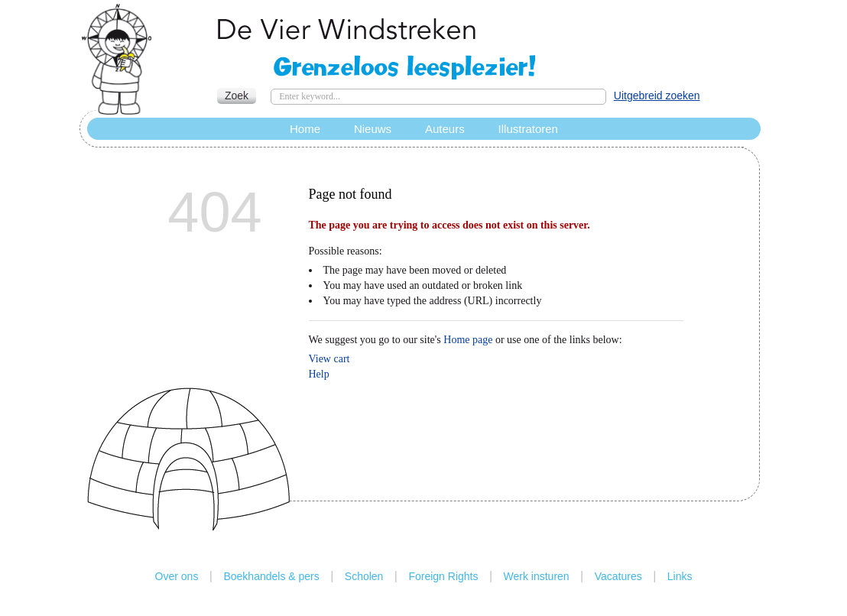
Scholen (364, 576)
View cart (329, 359)
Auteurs (445, 129)
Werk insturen (537, 576)
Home (305, 129)
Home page (468, 340)
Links (680, 576)
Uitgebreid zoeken (657, 96)
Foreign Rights (443, 576)
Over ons (177, 576)
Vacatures (618, 576)
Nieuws (373, 129)
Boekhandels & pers (271, 576)
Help (319, 374)
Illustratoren (528, 129)
